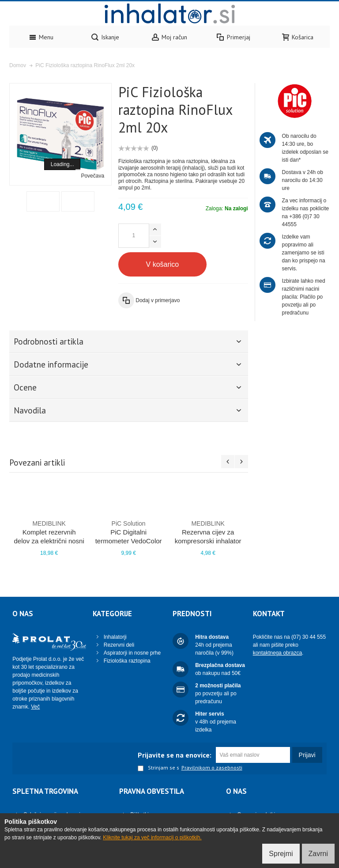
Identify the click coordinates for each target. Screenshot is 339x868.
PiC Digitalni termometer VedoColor (128, 532)
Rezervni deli (119, 645)
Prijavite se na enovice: (175, 755)
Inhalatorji (115, 637)
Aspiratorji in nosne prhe (132, 653)
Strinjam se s (158, 768)
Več (35, 707)
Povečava (92, 176)
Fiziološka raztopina (127, 661)
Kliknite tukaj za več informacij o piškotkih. (152, 838)
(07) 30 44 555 (309, 637)
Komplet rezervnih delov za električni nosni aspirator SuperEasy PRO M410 (49, 541)
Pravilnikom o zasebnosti (212, 768)
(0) (155, 148)
